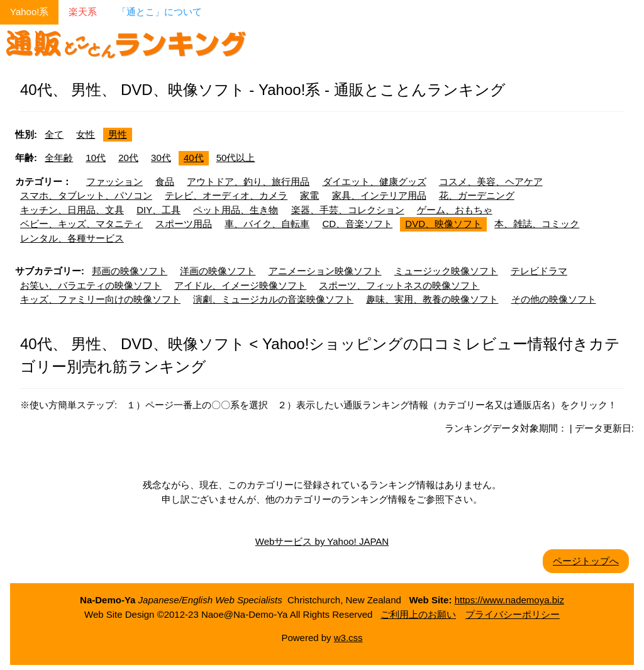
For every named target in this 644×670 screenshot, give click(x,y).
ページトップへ (586, 561)
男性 (118, 134)
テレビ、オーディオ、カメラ (226, 195)
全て (54, 134)
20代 (128, 158)
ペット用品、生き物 (236, 210)
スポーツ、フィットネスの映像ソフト (399, 285)
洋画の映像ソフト (218, 271)
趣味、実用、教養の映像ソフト (432, 299)
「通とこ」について (159, 12)
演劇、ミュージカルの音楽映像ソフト (273, 299)
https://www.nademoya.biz (509, 600)
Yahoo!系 (29, 12)
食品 (165, 181)
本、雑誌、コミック (537, 224)
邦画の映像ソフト (130, 271)
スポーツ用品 (184, 224)
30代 (161, 158)
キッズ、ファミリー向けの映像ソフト (100, 299)
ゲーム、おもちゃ (455, 210)
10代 (96, 158)
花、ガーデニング (477, 195)
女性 (86, 134)
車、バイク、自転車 (267, 224)
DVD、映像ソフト (443, 224)
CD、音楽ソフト (358, 224)
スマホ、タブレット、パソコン (86, 195)
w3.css (348, 638)
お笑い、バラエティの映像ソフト (91, 285)
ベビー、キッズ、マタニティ (81, 224)
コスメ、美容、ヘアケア (491, 181)
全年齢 (59, 158)
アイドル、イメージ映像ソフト (240, 285)
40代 (194, 158)
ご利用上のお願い (418, 614)
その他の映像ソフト (554, 299)
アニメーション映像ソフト (325, 271)
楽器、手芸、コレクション (348, 210)
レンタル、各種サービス (72, 238)
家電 (309, 195)
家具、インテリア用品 (379, 195)
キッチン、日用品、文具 (72, 210)
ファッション (114, 181)
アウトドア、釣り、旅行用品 (248, 181)
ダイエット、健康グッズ (375, 181)
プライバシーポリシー (513, 614)
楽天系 (83, 12)
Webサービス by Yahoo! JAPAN (322, 541)
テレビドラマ (539, 271)
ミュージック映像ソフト (446, 271)
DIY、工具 (158, 210)
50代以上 (236, 158)
